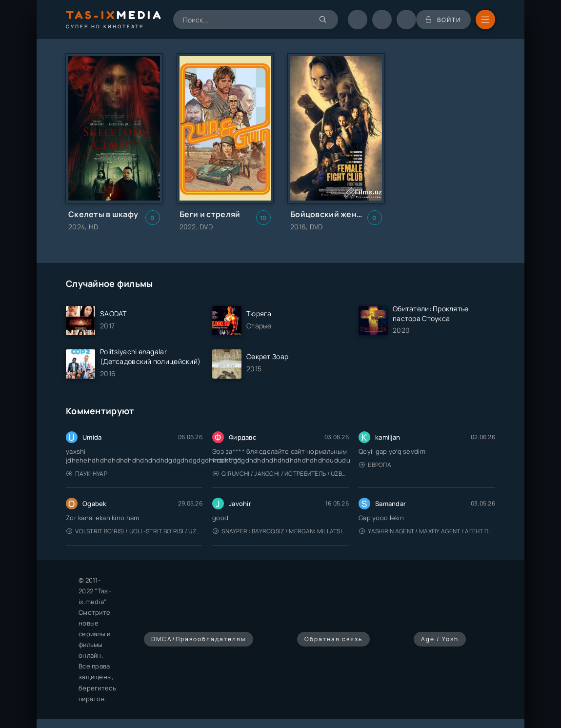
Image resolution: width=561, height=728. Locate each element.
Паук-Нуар (87, 474)
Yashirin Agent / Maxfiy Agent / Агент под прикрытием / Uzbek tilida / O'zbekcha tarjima (427, 531)
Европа (375, 465)
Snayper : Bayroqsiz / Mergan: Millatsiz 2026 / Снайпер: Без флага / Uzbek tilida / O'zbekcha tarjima (281, 531)
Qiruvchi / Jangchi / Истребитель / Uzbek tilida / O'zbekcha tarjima (281, 474)
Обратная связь (333, 639)
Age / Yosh (440, 639)
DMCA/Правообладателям (199, 639)
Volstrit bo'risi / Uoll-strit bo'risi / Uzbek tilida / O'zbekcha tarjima (134, 531)
